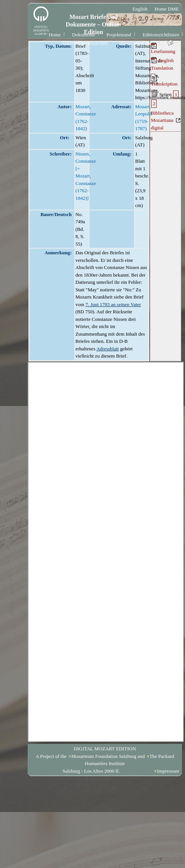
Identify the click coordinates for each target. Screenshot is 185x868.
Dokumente (84, 35)
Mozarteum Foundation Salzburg (104, 756)
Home (55, 35)
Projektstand (119, 35)
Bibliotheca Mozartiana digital (162, 120)
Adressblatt (107, 349)
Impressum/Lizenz (137, 43)
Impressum (168, 771)
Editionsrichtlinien (161, 35)
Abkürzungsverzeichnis (85, 43)
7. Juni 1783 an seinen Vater (113, 304)
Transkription (164, 80)
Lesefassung (163, 48)
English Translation (162, 64)
